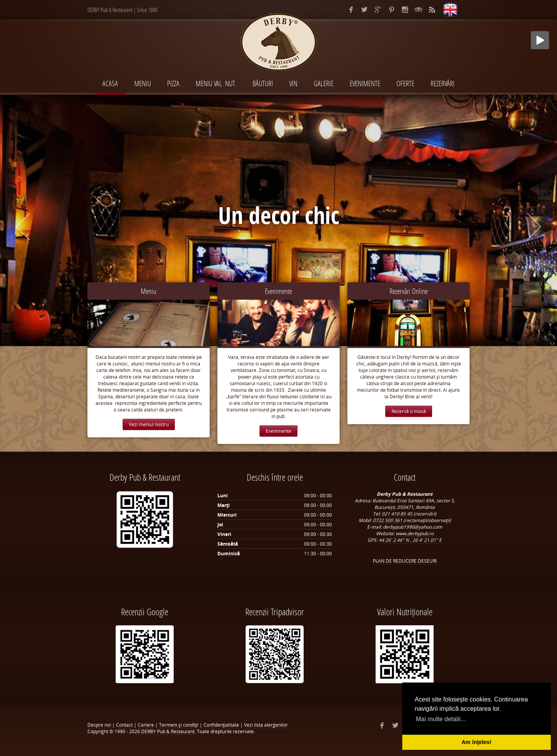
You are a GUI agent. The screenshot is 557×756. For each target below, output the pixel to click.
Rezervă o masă (409, 411)
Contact (124, 725)
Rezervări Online (409, 291)
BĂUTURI (263, 83)
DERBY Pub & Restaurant (168, 731)
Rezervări (443, 83)
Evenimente (278, 291)
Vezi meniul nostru (149, 424)
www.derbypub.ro (415, 533)
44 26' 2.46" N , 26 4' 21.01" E (410, 540)
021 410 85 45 (398, 514)
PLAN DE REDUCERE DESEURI (405, 561)
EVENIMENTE (365, 83)
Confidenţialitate (221, 725)
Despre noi (99, 725)
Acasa (110, 83)
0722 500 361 (388, 520)
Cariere (146, 725)
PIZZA (173, 83)
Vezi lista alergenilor (266, 725)
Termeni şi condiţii (179, 725)
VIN (293, 83)
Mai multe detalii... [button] (441, 719)
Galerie (324, 83)
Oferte (405, 83)
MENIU (143, 83)
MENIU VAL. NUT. (216, 83)
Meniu (149, 291)
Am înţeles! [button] (477, 742)
